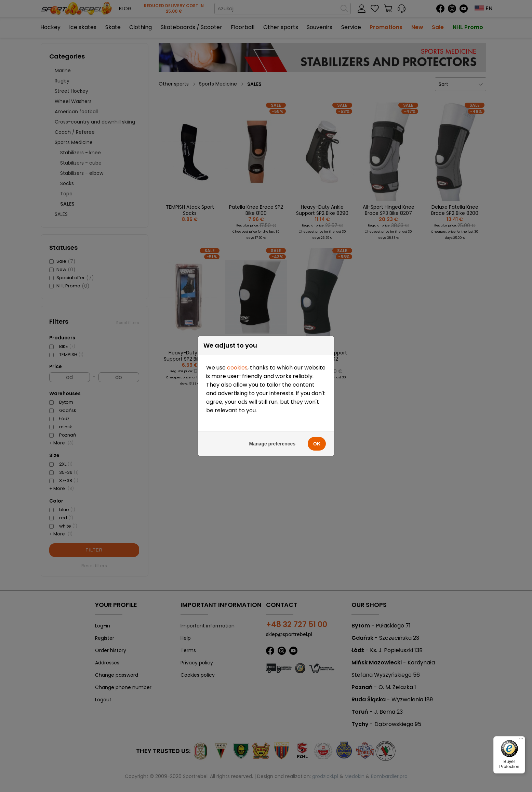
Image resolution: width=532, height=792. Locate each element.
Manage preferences (272, 202)
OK (317, 202)
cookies (237, 126)
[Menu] (521, 740)
